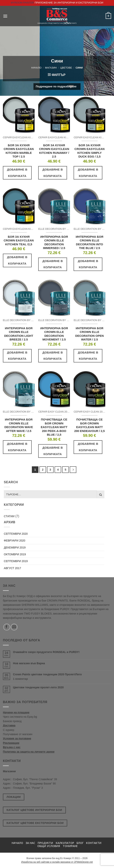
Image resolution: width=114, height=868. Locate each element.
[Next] (73, 470)
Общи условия (49, 846)
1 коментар (28, 679)
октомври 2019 (15, 554)
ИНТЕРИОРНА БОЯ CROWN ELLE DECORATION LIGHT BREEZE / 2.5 (19, 334)
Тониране (70, 846)
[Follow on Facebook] (7, 627)
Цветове (66, 68)
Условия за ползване (17, 738)
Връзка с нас (12, 747)
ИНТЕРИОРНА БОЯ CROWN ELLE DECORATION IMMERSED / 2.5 (54, 242)
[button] (5, 16)
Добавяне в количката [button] (17, 173)
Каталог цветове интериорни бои (34, 810)
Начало (36, 68)
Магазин (51, 68)
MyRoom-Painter (22, 3)
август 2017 (12, 568)
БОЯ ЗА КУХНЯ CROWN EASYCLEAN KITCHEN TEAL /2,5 (19, 240)
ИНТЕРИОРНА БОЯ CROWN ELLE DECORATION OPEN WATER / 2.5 (90, 334)
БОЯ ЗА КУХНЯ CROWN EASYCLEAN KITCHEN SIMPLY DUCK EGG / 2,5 (89, 151)
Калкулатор (65, 843)
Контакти (94, 843)
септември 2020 (16, 534)
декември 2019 (15, 548)
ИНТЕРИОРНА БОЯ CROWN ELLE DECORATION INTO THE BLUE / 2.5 (90, 242)
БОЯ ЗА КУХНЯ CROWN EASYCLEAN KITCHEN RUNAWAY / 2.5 (54, 151)
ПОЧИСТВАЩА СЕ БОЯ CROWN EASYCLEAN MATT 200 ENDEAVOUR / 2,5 (89, 425)
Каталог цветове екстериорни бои (35, 823)
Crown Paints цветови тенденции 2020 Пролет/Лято (47, 674)
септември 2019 (16, 561)
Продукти (45, 843)
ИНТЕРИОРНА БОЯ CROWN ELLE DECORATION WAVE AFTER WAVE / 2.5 (19, 425)
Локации (14, 797)
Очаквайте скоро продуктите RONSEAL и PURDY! (46, 652)
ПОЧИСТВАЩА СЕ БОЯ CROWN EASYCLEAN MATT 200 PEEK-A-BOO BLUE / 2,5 (54, 427)
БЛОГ (80, 843)
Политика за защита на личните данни (29, 752)
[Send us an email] (14, 627)
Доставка (9, 725)
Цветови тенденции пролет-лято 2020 (38, 687)
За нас (30, 843)
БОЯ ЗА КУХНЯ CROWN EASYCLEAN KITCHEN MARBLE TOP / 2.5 (19, 151)
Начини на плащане (16, 712)
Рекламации (11, 743)
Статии (9, 516)
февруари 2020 (15, 541)
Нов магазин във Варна (29, 663)
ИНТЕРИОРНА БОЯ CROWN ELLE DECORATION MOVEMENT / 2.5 (54, 334)
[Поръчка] (57, 87)
